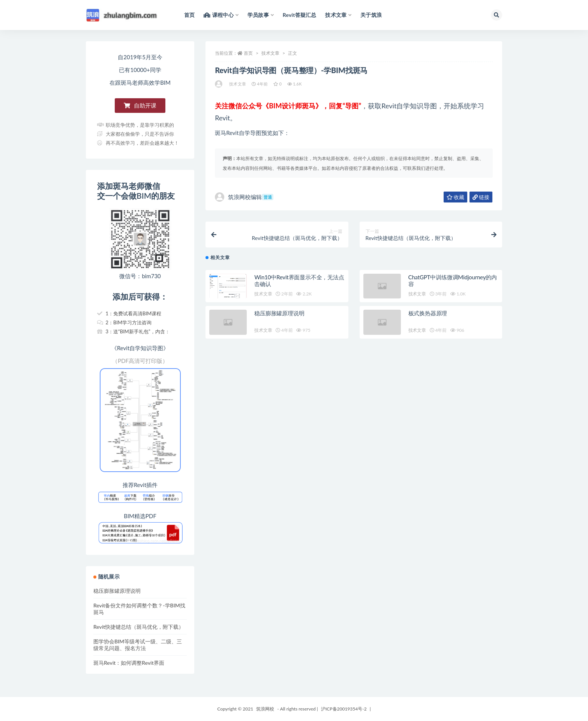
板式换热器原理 (428, 317)
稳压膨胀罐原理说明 (279, 317)
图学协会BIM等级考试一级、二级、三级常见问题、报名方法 (138, 645)
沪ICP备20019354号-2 (344, 709)
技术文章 (270, 53)
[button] (140, 106)
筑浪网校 (265, 709)
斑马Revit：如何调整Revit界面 (129, 663)
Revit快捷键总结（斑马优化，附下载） (139, 627)
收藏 (455, 197)
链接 (481, 197)
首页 (248, 53)
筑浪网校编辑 (244, 197)
